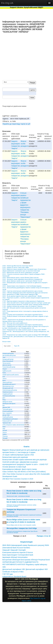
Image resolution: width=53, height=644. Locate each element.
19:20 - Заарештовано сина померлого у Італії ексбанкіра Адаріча (22, 286)
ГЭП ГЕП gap (8, 574)
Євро (4, 427)
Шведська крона (7, 402)
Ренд (4, 400)
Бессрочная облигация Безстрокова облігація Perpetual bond (26, 560)
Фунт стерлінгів (7, 413)
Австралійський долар (9, 355)
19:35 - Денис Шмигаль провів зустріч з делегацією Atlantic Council (22, 281)
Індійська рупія (7, 371)
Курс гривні (7, 346)
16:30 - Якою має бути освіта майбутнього (15, 323)
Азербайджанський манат (10, 419)
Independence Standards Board (14, 577)
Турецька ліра (7, 423)
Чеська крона (6, 363)
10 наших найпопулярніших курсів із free (18, 455)
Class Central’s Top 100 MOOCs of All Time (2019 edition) (24, 472)
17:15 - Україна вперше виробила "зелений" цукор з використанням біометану (26, 304)
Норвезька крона (8, 392)
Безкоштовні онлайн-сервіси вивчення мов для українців (25, 460)
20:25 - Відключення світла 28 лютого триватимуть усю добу (20, 272)
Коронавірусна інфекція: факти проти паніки (20, 469)
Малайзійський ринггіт (9, 384)
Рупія (4, 373)
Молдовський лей (8, 388)
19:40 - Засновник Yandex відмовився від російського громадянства (22, 279)
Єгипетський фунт (8, 411)
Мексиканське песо (8, 386)
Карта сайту (27, 601)
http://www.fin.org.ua (38, 598)
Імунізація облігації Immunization (15, 557)
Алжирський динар (8, 353)
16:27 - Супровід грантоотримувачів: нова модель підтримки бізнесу (23, 325)
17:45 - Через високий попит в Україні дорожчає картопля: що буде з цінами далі (26, 303)
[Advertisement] (28, 57)
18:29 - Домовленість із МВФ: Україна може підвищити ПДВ (20, 294)
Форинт (5, 369)
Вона (4, 380)
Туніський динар (7, 409)
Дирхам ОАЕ (6, 407)
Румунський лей (7, 421)
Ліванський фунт (7, 382)
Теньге (5, 378)
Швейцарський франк (9, 404)
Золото (5, 432)
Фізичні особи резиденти (25, 144)
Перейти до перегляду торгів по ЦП (16, 124)
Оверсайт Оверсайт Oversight (14, 550)
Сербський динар (8, 417)
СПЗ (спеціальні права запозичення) (13, 425)
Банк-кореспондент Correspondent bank (18, 555)
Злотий (5, 430)
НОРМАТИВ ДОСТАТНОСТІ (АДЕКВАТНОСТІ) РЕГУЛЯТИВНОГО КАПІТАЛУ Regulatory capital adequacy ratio (25, 564)
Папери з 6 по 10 (44, 536)
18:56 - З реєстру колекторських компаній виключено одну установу (22, 291)
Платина (5, 436)
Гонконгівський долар (9, 367)
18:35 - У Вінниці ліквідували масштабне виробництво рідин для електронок (25, 293)
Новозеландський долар (10, 390)
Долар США (6, 415)
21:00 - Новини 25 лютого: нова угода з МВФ (16, 267)
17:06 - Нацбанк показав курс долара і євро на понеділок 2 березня (22, 306)
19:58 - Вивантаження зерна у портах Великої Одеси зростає (20, 278)
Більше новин (6, 342)
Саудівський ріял (8, 394)
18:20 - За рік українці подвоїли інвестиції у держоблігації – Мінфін (22, 296)
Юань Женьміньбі (8, 361)
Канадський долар (8, 359)
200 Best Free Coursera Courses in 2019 (18, 479)
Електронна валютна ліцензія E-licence (18, 552)
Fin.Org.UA (7, 3)
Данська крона (7, 365)
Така (4, 357)
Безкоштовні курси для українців (15, 457)
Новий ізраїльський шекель (11, 375)
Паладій (5, 438)
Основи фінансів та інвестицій (14, 467)
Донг (4, 398)
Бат (4, 405)
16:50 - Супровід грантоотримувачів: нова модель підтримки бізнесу (23, 315)
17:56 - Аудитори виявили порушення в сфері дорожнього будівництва (23, 301)
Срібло (5, 434)
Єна (4, 377)
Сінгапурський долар (9, 396)
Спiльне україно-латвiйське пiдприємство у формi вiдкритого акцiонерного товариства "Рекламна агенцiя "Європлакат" (25, 205)
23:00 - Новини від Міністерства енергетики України (18, 266)
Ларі (4, 429)
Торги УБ (17, 346)
